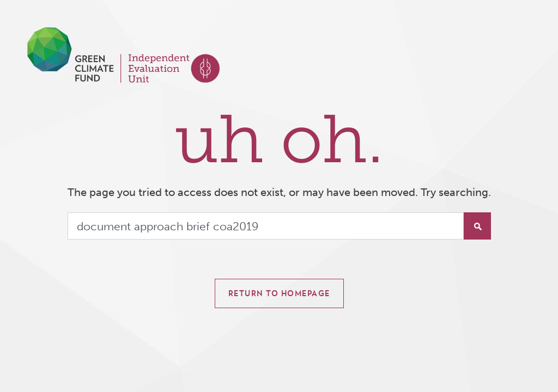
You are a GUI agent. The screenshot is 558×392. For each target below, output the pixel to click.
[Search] (266, 226)
